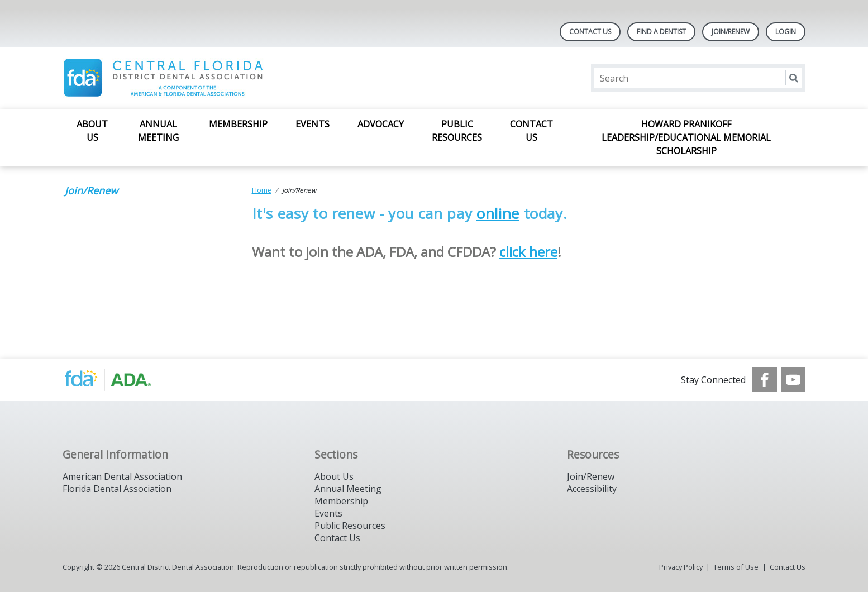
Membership (238, 124)
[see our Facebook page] (765, 380)
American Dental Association (122, 476)
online (498, 213)
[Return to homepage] (207, 78)
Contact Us (590, 32)
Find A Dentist (661, 32)
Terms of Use (736, 567)
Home (262, 190)
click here (528, 252)
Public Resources (457, 131)
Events (313, 124)
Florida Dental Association (117, 489)
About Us (92, 131)
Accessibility (592, 489)
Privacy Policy (681, 567)
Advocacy (381, 124)
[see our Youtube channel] (793, 380)
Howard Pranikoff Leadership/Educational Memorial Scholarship (686, 137)
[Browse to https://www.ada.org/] (119, 380)
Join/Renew (731, 32)
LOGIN (786, 32)
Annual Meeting (158, 131)
